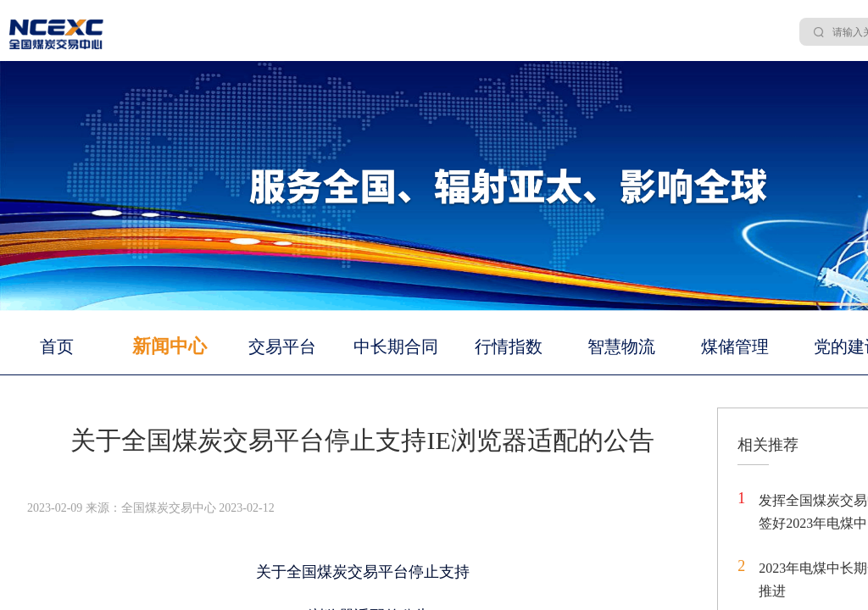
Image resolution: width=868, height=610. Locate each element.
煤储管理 (735, 347)
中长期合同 (396, 347)
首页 (57, 347)
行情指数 (509, 347)
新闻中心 (170, 346)
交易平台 (282, 347)
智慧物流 (621, 347)
